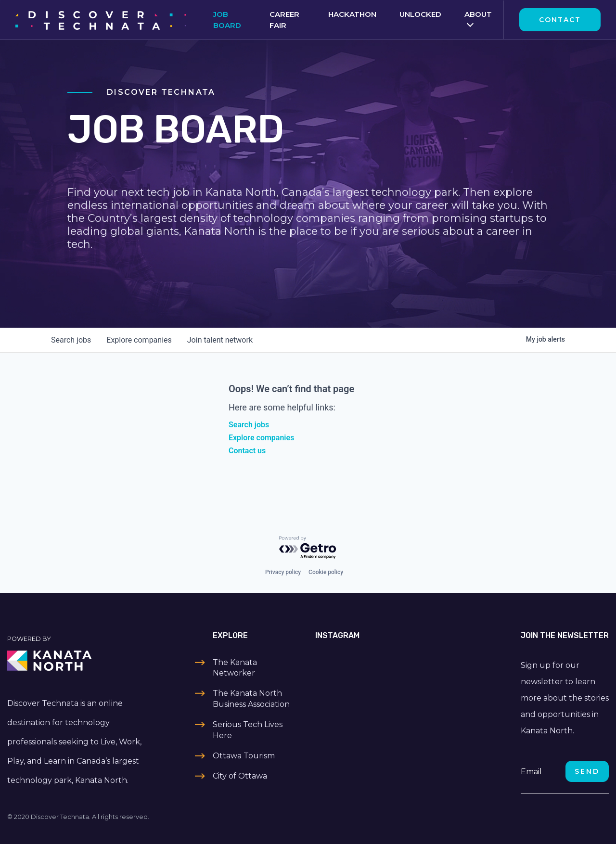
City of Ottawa (240, 776)
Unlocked (420, 14)
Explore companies (261, 438)
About (478, 14)
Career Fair (284, 20)
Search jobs (249, 425)
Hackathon (352, 14)
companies (139, 340)
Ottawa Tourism (244, 756)
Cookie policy (326, 572)
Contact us (247, 451)
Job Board (227, 20)
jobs (71, 340)
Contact (560, 20)
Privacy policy (283, 572)
